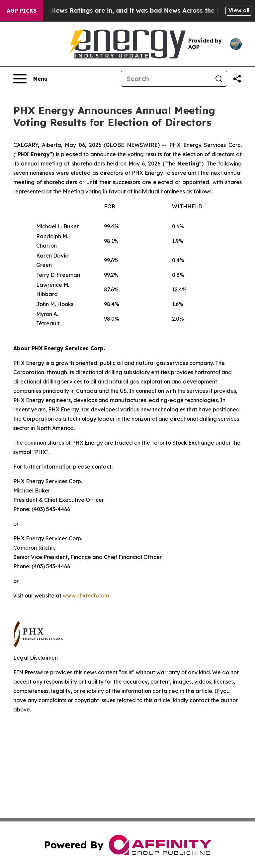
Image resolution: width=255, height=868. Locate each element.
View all (239, 10)
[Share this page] (237, 79)
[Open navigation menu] (30, 79)
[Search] (166, 79)
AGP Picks (22, 11)
